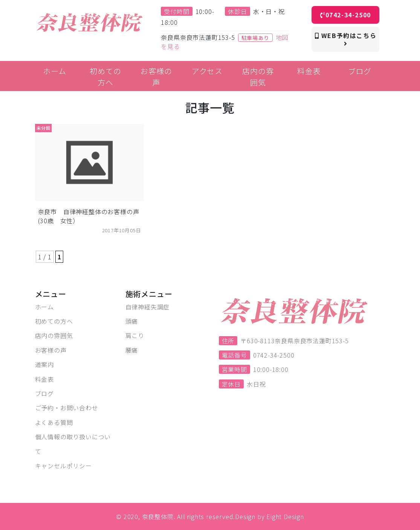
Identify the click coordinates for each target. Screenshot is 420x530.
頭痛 (132, 321)
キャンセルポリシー (63, 466)
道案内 (44, 364)
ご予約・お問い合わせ (67, 408)
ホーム (44, 307)
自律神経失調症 (148, 307)
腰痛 (132, 350)
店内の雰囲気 (54, 335)
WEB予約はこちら (346, 39)
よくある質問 (54, 422)
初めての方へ (54, 321)
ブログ (44, 393)
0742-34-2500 (346, 15)
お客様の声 (51, 350)
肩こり (135, 335)
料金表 (44, 379)
